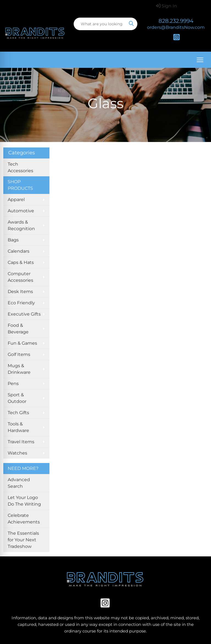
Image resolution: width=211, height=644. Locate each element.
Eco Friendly (21, 303)
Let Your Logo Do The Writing (24, 501)
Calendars (19, 251)
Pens (13, 384)
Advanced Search (19, 483)
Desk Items (20, 292)
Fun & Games (22, 343)
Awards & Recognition (21, 225)
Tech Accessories (20, 167)
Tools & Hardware (18, 427)
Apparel (16, 200)
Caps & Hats (21, 262)
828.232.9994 (176, 21)
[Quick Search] (100, 24)
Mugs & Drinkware (19, 369)
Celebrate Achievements (24, 519)
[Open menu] (200, 60)
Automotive (21, 211)
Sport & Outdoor (17, 398)
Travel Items (21, 442)
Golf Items (19, 354)
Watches (17, 453)
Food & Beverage (18, 329)
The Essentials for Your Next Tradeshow (23, 540)
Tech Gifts (18, 413)
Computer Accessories (20, 277)
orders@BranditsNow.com (176, 27)
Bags (13, 240)
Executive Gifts (24, 314)
